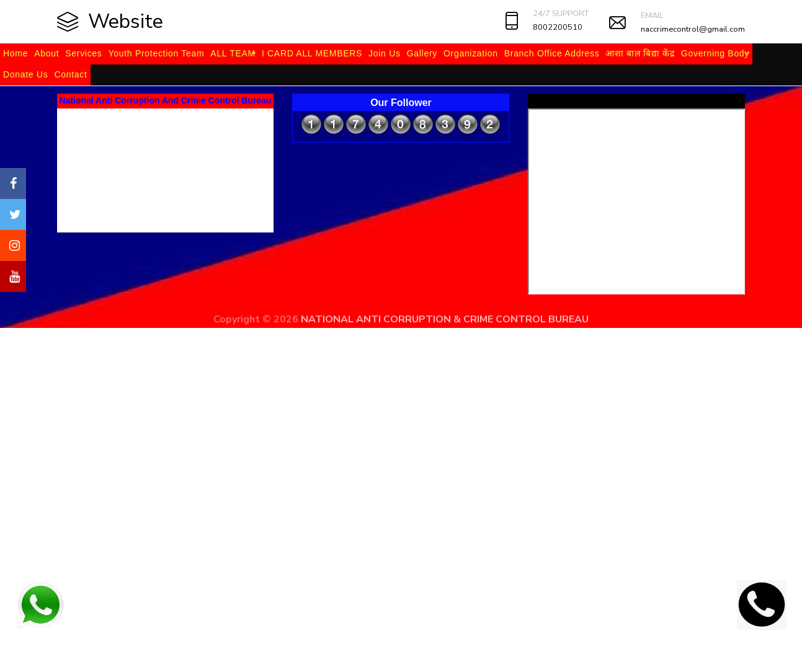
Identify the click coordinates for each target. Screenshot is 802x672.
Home (16, 53)
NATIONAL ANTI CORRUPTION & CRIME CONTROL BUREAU (445, 319)
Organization (471, 53)
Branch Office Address (552, 53)
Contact (70, 74)
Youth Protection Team (157, 53)
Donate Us (25, 74)
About (47, 53)
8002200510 (558, 27)
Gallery (422, 53)
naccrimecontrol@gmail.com (693, 29)
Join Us (385, 53)
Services (83, 53)
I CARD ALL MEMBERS (312, 53)
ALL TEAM (233, 53)
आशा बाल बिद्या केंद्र (640, 53)
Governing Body (715, 53)
